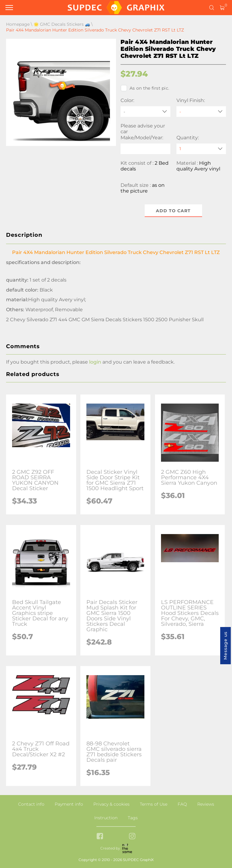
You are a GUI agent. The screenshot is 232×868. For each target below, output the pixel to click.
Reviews (206, 804)
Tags (133, 818)
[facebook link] (100, 837)
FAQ (182, 804)
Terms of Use (154, 804)
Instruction (106, 818)
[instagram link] (132, 837)
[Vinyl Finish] (201, 112)
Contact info (31, 804)
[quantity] (201, 149)
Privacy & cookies (111, 804)
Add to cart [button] (173, 211)
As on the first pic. (145, 88)
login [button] (95, 362)
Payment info (69, 804)
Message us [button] (225, 646)
